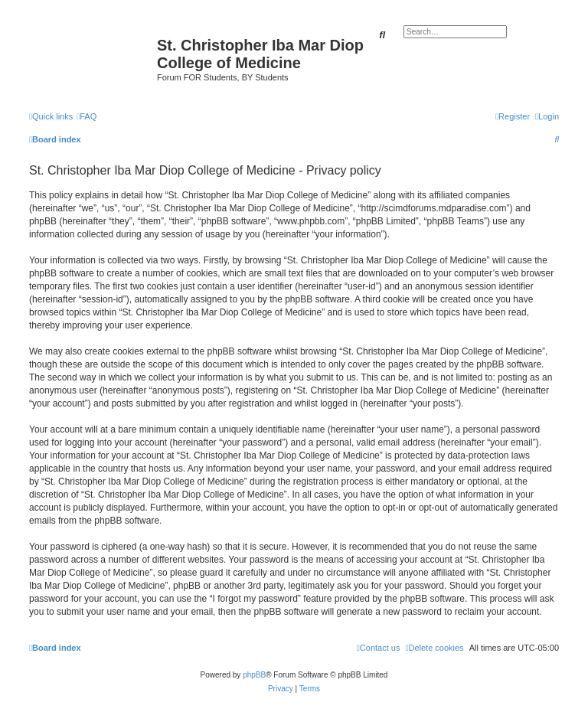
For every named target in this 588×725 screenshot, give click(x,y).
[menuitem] (87, 116)
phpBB (254, 675)
